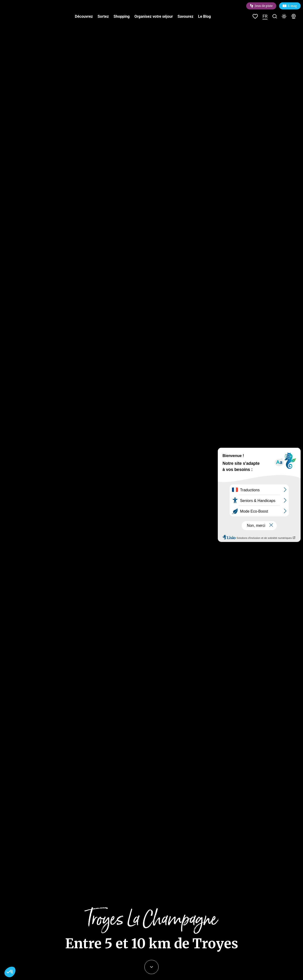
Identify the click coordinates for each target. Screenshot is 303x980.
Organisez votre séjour (154, 16)
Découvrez (84, 16)
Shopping (122, 16)
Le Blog (205, 16)
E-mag (292, 6)
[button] (10, 972)
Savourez (185, 16)
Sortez (103, 16)
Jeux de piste (264, 6)
